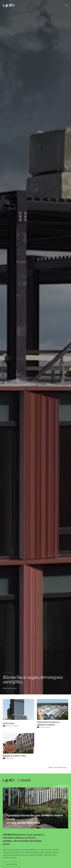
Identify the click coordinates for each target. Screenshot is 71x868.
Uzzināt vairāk (11, 864)
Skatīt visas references (57, 767)
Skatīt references (10, 688)
